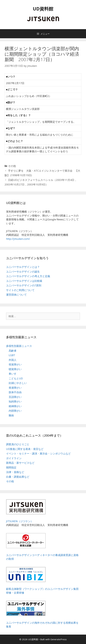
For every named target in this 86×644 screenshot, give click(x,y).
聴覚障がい (15, 369)
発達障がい (15, 388)
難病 (11, 415)
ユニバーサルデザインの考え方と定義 (28, 276)
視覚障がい (15, 364)
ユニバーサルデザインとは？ (23, 267)
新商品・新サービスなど (20, 463)
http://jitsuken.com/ (18, 239)
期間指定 (11, 467)
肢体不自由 (15, 392)
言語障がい (15, 397)
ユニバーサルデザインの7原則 (24, 285)
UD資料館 (43, 9)
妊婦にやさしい (18, 383)
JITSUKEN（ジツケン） (20, 521)
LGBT (12, 355)
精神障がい (15, 406)
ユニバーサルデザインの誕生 (23, 272)
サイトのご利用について (20, 290)
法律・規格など (15, 472)
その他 (12, 166)
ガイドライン (14, 458)
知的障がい (15, 401)
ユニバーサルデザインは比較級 (24, 281)
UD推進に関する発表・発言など (25, 449)
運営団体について (16, 295)
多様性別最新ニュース (19, 346)
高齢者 (13, 351)
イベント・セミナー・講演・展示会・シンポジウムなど (38, 453)
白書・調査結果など (18, 477)
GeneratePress (59, 639)
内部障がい (15, 411)
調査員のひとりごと (18, 444)
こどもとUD (16, 378)
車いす (13, 374)
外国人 (13, 360)
